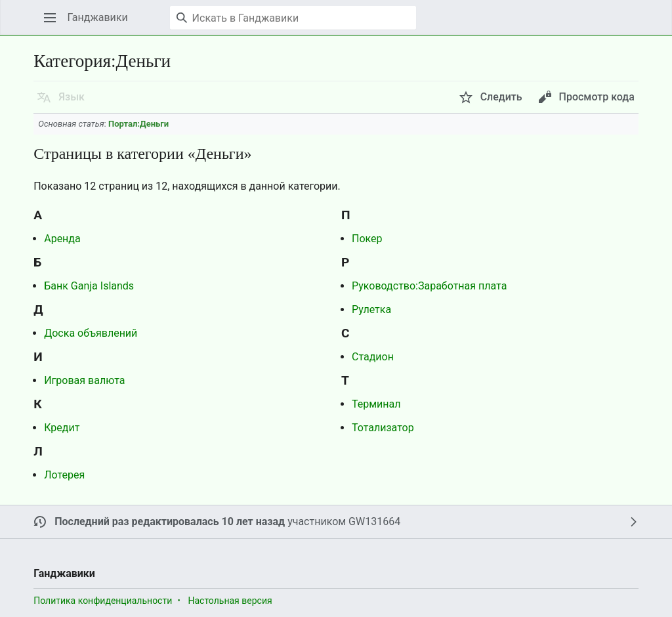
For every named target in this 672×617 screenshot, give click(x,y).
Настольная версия (230, 601)
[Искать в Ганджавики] (293, 18)
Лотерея (64, 475)
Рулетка (371, 309)
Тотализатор (383, 428)
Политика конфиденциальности (103, 601)
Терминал (376, 404)
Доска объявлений (91, 333)
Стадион (373, 357)
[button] (50, 18)
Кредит (62, 428)
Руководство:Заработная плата (429, 286)
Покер (367, 239)
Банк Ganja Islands (89, 286)
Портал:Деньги (138, 124)
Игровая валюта (84, 380)
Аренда (62, 239)
